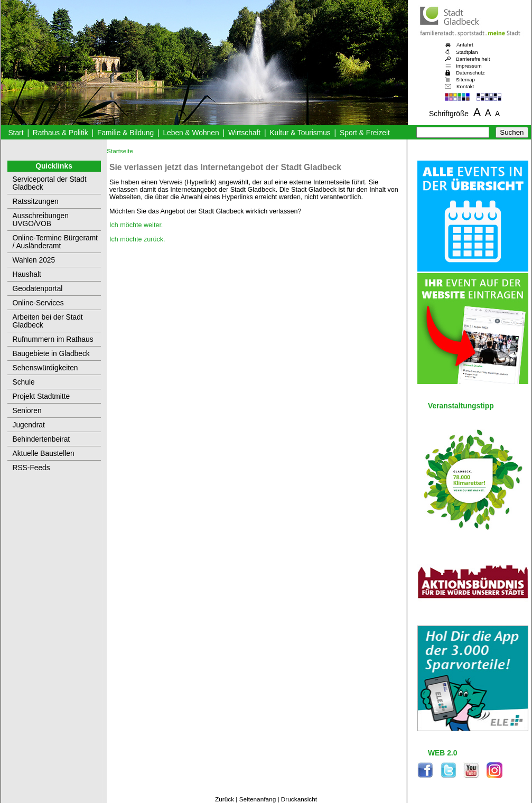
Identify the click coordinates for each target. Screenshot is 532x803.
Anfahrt (465, 45)
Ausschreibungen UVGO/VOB (41, 220)
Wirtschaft (244, 133)
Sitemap (465, 80)
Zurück (225, 799)
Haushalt (27, 274)
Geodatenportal (38, 289)
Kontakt (465, 86)
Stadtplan (467, 52)
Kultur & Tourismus (300, 133)
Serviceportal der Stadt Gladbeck (50, 183)
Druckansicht (299, 799)
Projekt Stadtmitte (41, 396)
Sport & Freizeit (365, 133)
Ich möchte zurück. (137, 239)
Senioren (27, 411)
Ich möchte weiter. (136, 225)
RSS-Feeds (31, 468)
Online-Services (38, 303)
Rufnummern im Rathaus (53, 339)
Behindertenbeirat (41, 439)
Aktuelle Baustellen (44, 454)
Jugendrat (29, 425)
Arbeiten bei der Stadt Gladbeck (48, 321)
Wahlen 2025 (34, 260)
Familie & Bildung (125, 133)
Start (16, 133)
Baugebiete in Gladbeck (51, 354)
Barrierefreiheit (473, 59)
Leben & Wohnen (191, 133)
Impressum (469, 66)
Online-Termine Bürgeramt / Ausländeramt (55, 242)
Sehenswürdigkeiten (45, 368)
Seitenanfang (258, 799)
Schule (24, 382)
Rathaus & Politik (60, 133)
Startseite (120, 151)
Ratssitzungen (36, 202)
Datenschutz (470, 73)
